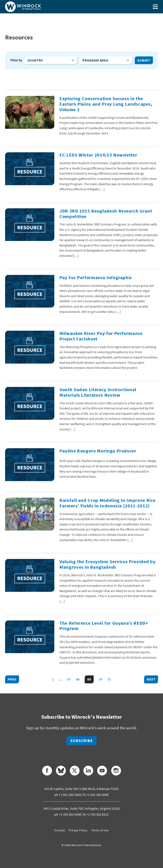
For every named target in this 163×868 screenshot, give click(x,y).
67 (69, 679)
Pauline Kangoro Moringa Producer (98, 451)
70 (100, 679)
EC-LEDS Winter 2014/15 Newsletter (98, 155)
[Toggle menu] (155, 7)
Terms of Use (100, 830)
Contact (60, 830)
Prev (12, 679)
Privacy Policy (78, 830)
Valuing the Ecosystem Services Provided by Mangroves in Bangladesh (107, 564)
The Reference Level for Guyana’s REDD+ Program (104, 626)
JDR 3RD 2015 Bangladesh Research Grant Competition (106, 214)
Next (151, 679)
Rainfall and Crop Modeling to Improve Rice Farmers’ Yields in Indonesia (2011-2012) (107, 503)
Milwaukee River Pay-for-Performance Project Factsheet (101, 336)
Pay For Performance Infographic (96, 278)
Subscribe (81, 741)
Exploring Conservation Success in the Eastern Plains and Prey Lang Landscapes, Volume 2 (106, 104)
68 (78, 679)
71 (109, 679)
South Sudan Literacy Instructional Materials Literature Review (98, 392)
